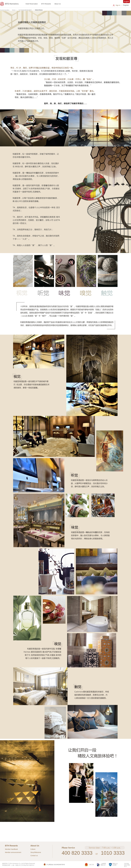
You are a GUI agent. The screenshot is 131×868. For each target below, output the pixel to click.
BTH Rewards (46, 4)
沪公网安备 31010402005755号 (54, 865)
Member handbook (11, 849)
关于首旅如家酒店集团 (25, 10)
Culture (33, 849)
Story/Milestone (36, 852)
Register (126, 5)
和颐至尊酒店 (39, 10)
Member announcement (13, 852)
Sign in (118, 5)
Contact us (34, 856)
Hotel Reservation (32, 4)
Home (14, 10)
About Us (58, 4)
